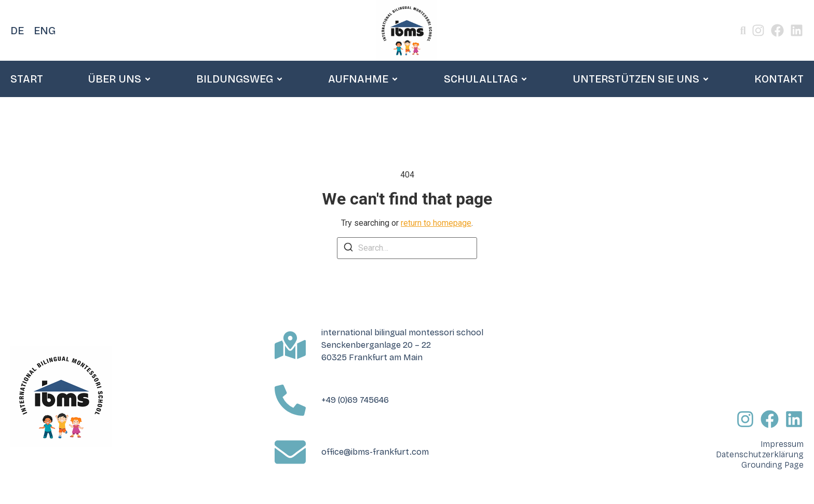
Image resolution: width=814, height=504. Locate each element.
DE (17, 31)
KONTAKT (779, 79)
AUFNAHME (363, 79)
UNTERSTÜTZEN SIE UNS (641, 79)
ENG (45, 31)
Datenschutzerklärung (760, 454)
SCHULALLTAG (486, 79)
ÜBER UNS (120, 79)
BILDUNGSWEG (240, 79)
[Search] (348, 249)
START (27, 79)
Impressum (782, 444)
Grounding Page (772, 465)
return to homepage (436, 223)
